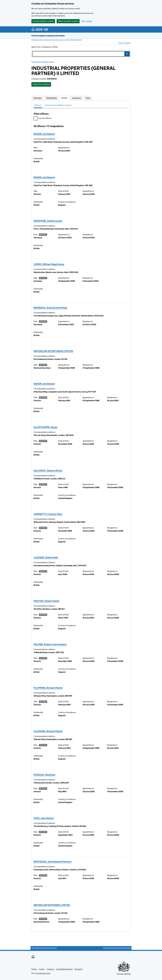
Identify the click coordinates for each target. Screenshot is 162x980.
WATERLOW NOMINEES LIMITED (52, 905)
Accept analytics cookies (43, 21)
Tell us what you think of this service (44, 948)
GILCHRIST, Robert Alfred (48, 471)
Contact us (50, 969)
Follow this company (41, 84)
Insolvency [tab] (77, 98)
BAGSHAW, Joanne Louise (48, 221)
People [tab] (64, 98)
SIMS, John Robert (44, 818)
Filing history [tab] (51, 98)
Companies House (44, 973)
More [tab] (88, 98)
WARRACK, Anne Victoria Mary (50, 308)
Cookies (42, 969)
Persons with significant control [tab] (58, 105)
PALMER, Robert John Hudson (50, 644)
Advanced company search (43, 62)
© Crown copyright (124, 974)
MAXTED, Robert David (46, 601)
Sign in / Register (124, 43)
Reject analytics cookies (68, 21)
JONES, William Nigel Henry (49, 264)
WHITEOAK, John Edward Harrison (53, 862)
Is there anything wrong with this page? (117, 948)
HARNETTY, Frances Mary (48, 514)
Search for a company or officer (45, 47)
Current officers (43, 119)
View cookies (87, 21)
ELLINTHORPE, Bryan (45, 427)
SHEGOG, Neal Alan (44, 775)
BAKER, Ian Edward (44, 134)
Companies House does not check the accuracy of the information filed (56, 40)
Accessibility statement (64, 969)
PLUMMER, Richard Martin (48, 688)
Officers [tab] (38, 105)
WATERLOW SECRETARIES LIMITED (53, 351)
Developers (79, 969)
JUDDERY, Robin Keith (46, 557)
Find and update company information (48, 36)
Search (127, 54)
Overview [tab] (37, 98)
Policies (34, 969)
